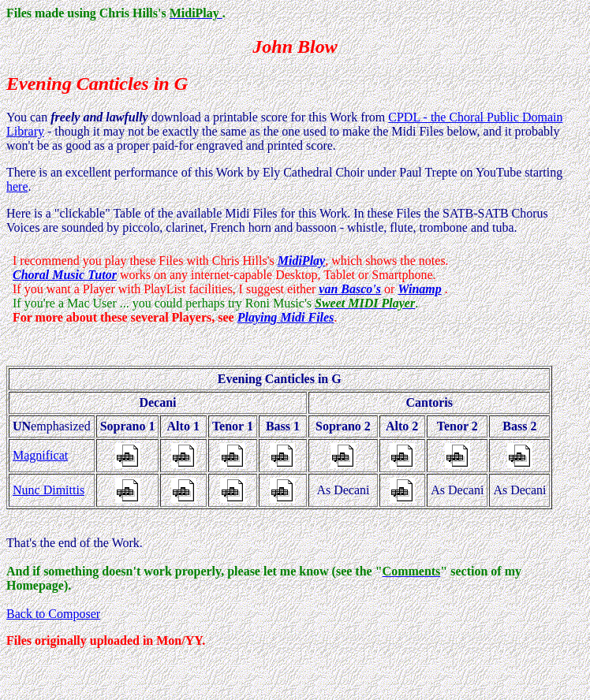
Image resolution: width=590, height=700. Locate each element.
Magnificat (40, 455)
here (17, 186)
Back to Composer (53, 614)
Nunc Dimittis (49, 490)
